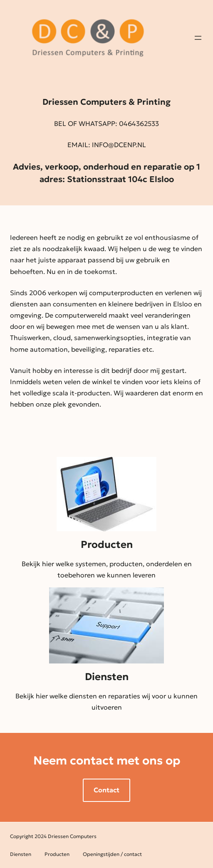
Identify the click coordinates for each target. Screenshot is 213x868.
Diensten (107, 677)
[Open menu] (198, 38)
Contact (106, 790)
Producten (107, 545)
